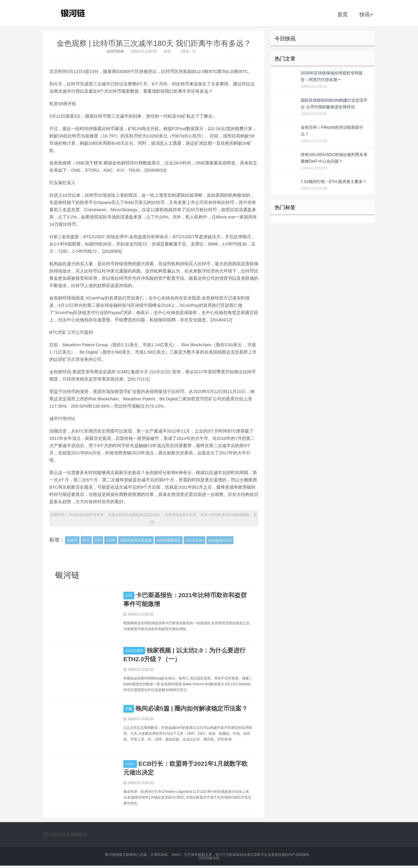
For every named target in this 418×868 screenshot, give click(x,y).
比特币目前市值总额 (136, 540)
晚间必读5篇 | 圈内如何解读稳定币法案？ (192, 708)
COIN (111, 540)
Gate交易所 (135, 651)
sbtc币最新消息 (169, 540)
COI (98, 540)
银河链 (75, 13)
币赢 (129, 709)
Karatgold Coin (220, 540)
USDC (131, 764)
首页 (343, 15)
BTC (86, 540)
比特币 (72, 540)
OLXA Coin (194, 540)
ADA (130, 596)
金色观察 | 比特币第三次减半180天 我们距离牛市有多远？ (154, 43)
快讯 (366, 15)
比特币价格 (115, 51)
